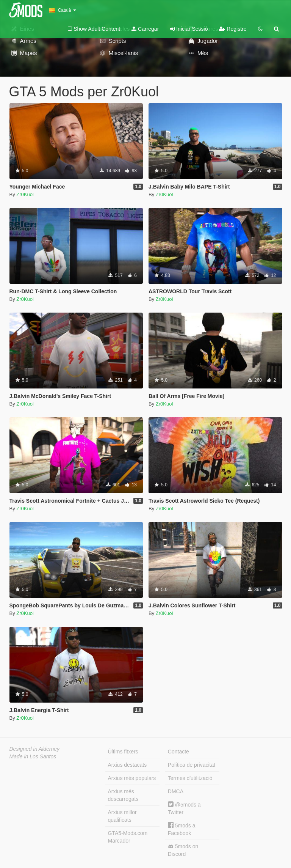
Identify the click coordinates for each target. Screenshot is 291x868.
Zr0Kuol (25, 194)
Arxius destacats (128, 765)
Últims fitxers (123, 752)
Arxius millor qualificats (122, 816)
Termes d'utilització (190, 778)
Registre (233, 29)
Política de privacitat (192, 765)
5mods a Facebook (182, 829)
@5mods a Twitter (184, 808)
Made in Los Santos (33, 756)
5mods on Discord (183, 850)
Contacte (178, 752)
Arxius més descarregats (123, 795)
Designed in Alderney (35, 749)
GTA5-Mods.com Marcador (128, 837)
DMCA (176, 791)
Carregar (145, 29)
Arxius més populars (132, 778)
